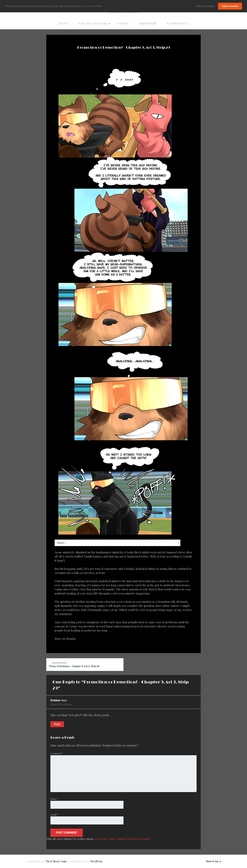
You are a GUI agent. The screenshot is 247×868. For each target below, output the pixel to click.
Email (54, 815)
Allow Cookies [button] (230, 6)
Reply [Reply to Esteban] (57, 724)
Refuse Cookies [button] (205, 6)
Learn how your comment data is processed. (122, 839)
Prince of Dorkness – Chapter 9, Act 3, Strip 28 (85, 664)
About (63, 24)
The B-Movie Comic (56, 861)
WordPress (96, 861)
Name (54, 799)
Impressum (148, 24)
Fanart (123, 24)
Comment (57, 753)
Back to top (214, 861)
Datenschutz (178, 24)
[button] (104, 6)
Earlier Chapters (95, 24)
